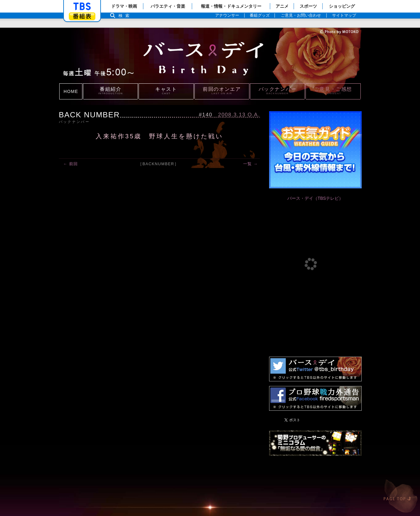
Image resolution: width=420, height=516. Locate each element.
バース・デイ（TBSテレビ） (315, 198)
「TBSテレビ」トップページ (82, 6)
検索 (126, 16)
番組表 (82, 16)
